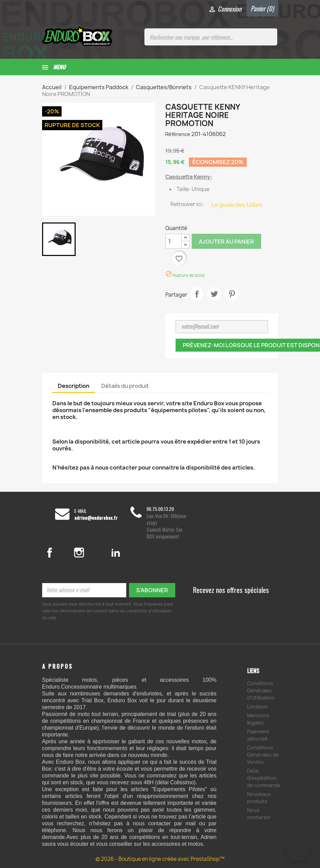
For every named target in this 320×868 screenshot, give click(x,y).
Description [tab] (74, 386)
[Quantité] (174, 241)
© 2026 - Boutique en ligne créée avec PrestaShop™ (160, 859)
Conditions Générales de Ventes (263, 755)
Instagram (87, 553)
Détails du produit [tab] (125, 386)
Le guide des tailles (237, 205)
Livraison (257, 707)
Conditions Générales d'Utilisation (261, 690)
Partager (197, 294)
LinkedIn (116, 553)
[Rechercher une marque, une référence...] (211, 37)
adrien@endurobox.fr (96, 518)
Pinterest (232, 294)
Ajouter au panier (226, 242)
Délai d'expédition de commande (264, 778)
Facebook (57, 553)
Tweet (214, 294)
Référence (178, 134)
